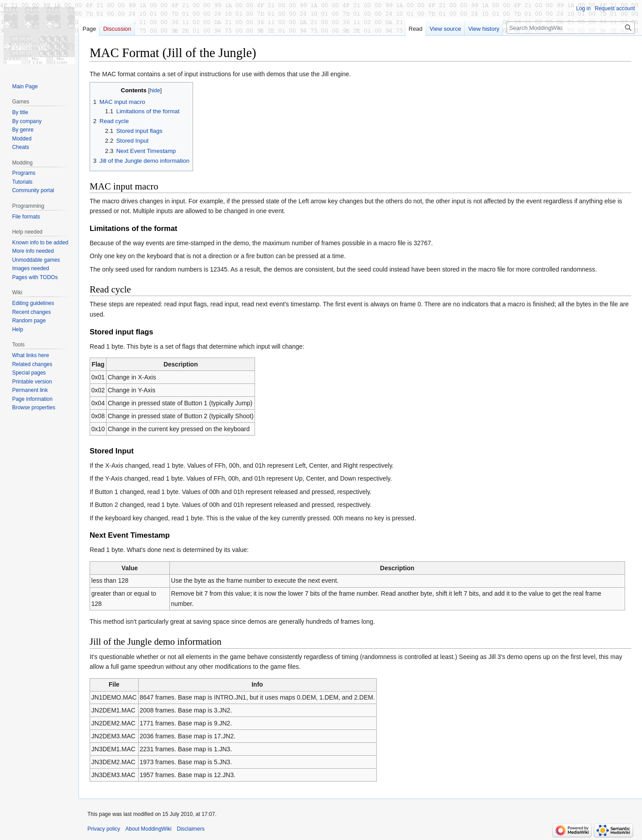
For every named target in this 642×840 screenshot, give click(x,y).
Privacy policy (104, 829)
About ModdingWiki (148, 829)
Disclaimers (191, 829)
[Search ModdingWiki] (571, 28)
